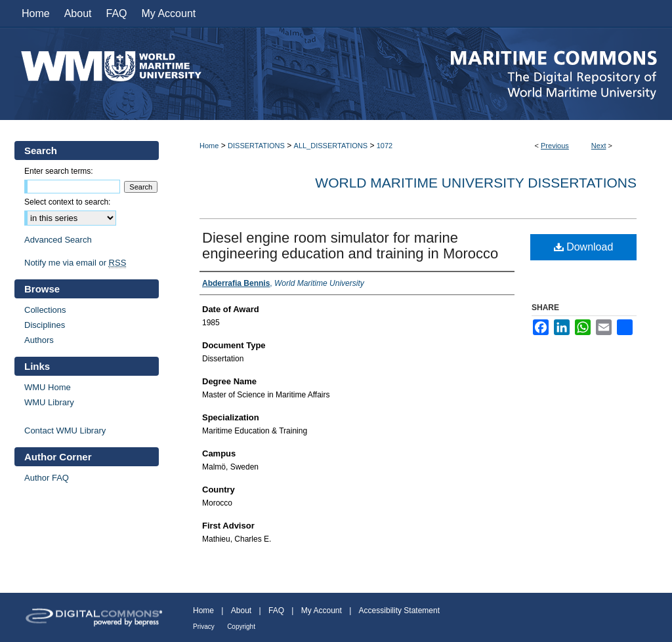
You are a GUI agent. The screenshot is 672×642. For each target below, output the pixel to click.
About (241, 611)
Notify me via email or (75, 263)
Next (599, 146)
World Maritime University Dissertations (476, 183)
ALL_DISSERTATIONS (331, 146)
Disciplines (45, 325)
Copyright (241, 627)
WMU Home (48, 387)
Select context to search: (67, 202)
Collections (45, 310)
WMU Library (49, 402)
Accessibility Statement (399, 611)
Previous (555, 146)
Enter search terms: (59, 171)
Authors (39, 340)
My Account (322, 611)
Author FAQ (47, 478)
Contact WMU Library (65, 431)
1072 (385, 146)
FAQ (276, 611)
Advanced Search (58, 240)
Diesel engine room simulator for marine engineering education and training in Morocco (350, 246)
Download (584, 247)
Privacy (204, 627)
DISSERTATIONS (256, 146)
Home (209, 146)
